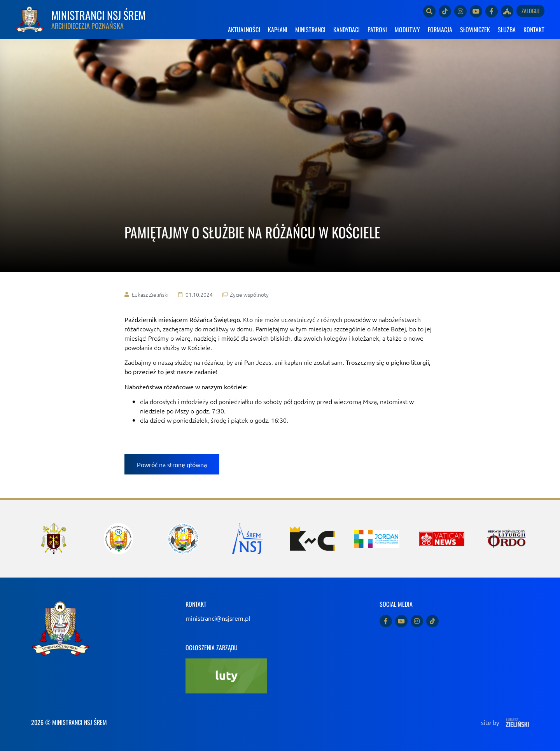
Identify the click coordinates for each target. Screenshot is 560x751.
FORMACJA (440, 30)
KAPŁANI (278, 30)
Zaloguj (530, 11)
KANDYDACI (346, 30)
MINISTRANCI (310, 30)
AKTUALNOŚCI (244, 30)
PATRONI (377, 30)
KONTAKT (534, 30)
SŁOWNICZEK (475, 30)
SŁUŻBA (507, 30)
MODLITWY (407, 30)
